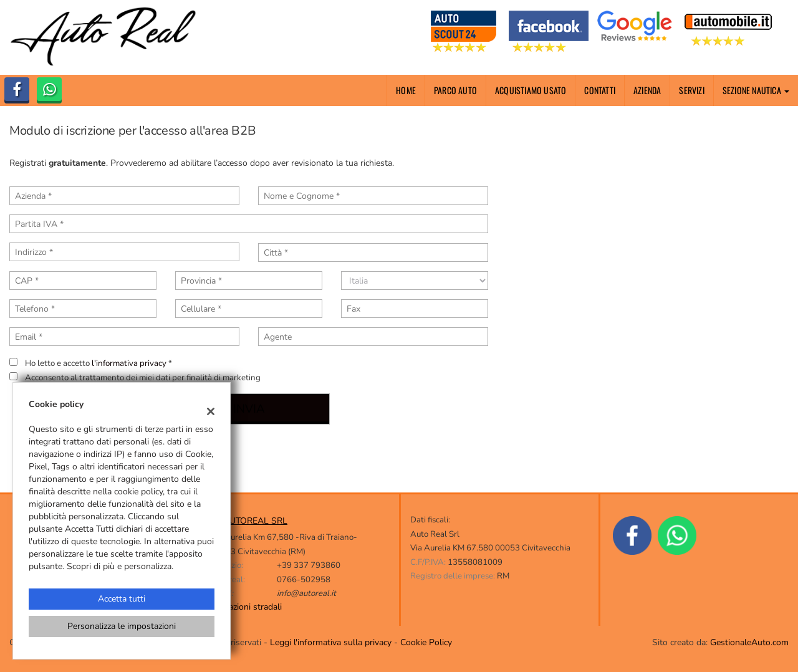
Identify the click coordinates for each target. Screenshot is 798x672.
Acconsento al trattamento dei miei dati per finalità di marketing (143, 378)
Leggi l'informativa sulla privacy (331, 642)
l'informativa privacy (129, 363)
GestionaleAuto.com (749, 642)
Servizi (691, 90)
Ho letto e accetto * (99, 363)
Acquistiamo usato (531, 90)
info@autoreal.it (306, 593)
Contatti (600, 90)
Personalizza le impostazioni (122, 626)
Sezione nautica (756, 90)
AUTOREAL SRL (255, 521)
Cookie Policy (426, 642)
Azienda (647, 90)
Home (406, 90)
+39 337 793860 (309, 565)
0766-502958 (304, 580)
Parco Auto (455, 90)
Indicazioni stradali (246, 607)
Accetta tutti (122, 599)
